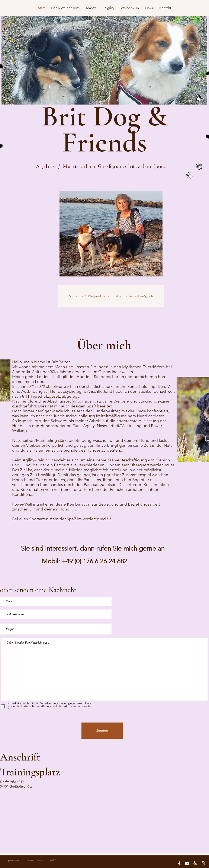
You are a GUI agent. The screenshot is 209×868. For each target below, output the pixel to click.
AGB (53, 860)
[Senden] (102, 731)
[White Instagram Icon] (203, 863)
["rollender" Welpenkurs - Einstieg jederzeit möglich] (111, 296)
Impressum (12, 860)
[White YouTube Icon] (187, 863)
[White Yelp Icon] (195, 863)
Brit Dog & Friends (104, 129)
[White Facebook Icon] (179, 863)
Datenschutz (35, 860)
